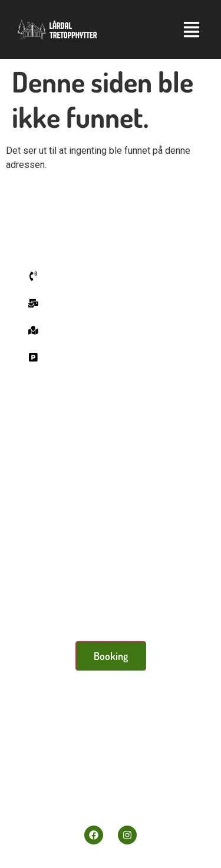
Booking (111, 656)
